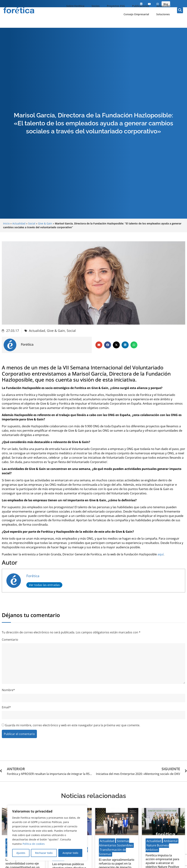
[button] (180, 10)
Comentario (10, 640)
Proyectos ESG (116, 6)
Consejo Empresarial (136, 14)
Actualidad (163, 6)
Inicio (6, 223)
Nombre (8, 690)
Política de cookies (34, 844)
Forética (33, 576)
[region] (47, 833)
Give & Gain (45, 223)
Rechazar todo (44, 853)
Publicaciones (141, 6)
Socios (96, 6)
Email (6, 707)
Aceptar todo (70, 853)
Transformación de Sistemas (112, 852)
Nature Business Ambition (157, 847)
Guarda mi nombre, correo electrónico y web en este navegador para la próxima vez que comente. (73, 725)
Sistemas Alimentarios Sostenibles (116, 843)
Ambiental (171, 841)
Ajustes (21, 853)
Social (32, 223)
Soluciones (163, 14)
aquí (161, 554)
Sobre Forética (75, 6)
